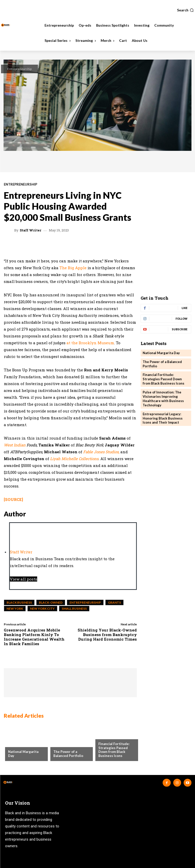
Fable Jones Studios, (101, 452)
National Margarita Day (161, 353)
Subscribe (180, 329)
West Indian (15, 445)
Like (185, 308)
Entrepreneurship (19, 69)
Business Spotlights (116, 736)
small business (74, 609)
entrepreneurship (85, 602)
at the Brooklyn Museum (90, 343)
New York (15, 609)
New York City (42, 609)
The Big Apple (73, 268)
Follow (181, 319)
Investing (62, 744)
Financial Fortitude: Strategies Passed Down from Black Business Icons (114, 750)
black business (19, 602)
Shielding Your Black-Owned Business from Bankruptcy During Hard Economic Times (107, 635)
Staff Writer (30, 230)
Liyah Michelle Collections (74, 459)
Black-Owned (51, 602)
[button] (185, 10)
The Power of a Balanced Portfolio (68, 754)
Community (18, 744)
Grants (114, 602)
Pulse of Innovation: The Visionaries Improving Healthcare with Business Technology (163, 399)
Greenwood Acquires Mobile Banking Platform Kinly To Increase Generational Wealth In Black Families (34, 637)
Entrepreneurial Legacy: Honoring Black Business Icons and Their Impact (163, 418)
